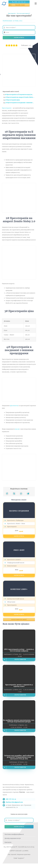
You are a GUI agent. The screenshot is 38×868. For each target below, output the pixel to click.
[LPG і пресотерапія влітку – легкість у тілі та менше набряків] (19, 631)
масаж (17, 429)
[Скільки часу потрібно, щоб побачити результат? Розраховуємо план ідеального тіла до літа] (19, 737)
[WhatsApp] (21, 494)
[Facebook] (7, 494)
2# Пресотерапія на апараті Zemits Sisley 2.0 (20, 97)
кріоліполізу (14, 406)
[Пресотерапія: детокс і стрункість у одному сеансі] (19, 666)
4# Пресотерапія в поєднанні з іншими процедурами (20, 103)
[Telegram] (28, 494)
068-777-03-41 (11, 799)
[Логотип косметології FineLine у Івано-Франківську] (4, 1)
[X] (14, 494)
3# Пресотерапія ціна (12, 100)
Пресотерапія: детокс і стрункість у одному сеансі (19, 685)
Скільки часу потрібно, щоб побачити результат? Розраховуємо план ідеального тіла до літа (19, 757)
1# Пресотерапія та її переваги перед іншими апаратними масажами (20, 95)
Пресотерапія (7, 108)
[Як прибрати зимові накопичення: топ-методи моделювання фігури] (19, 702)
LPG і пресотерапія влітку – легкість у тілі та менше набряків (19, 650)
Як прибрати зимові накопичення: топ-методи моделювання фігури (19, 721)
